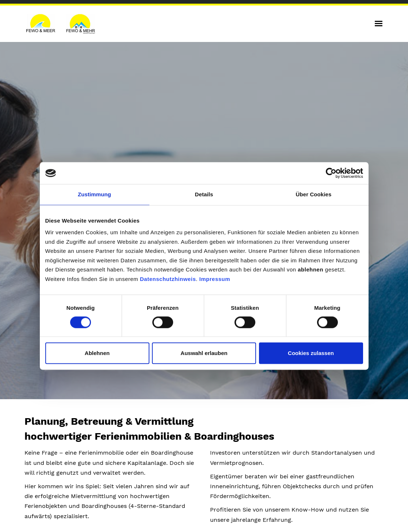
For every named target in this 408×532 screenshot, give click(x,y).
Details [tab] (204, 194)
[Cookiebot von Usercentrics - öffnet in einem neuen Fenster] (331, 173)
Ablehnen (97, 353)
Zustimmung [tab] (94, 194)
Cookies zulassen (311, 353)
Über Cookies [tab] (314, 194)
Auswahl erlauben (204, 353)
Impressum (215, 279)
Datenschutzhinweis (168, 279)
